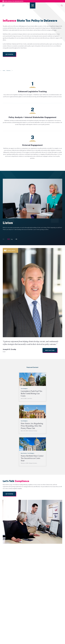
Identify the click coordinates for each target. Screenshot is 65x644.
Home (4, 71)
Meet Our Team (50, 350)
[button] (16, 239)
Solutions (8, 71)
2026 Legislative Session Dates (14, 1)
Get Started (9, 54)
